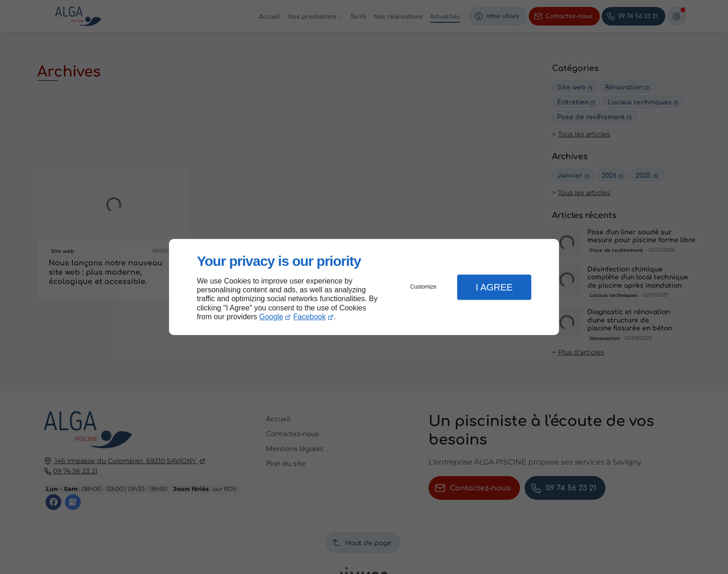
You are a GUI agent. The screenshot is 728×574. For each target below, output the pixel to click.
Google (271, 317)
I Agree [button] (494, 287)
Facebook (310, 317)
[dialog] (364, 287)
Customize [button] (424, 287)
